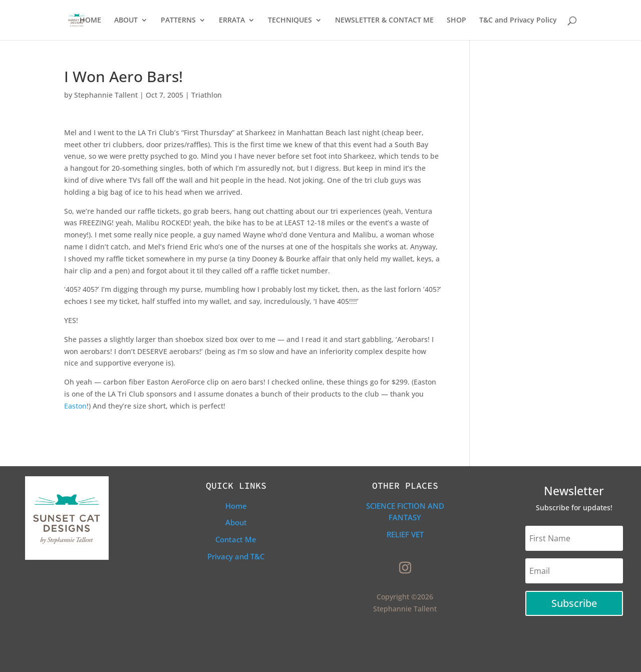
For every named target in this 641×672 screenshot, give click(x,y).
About (236, 522)
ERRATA (232, 21)
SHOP (456, 21)
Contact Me (236, 539)
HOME (90, 21)
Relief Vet (405, 534)
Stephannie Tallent (106, 95)
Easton (75, 406)
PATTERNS (178, 21)
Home (236, 506)
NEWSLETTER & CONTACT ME (384, 21)
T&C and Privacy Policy (518, 21)
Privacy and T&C (236, 556)
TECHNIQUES (290, 21)
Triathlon (207, 95)
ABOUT (126, 21)
